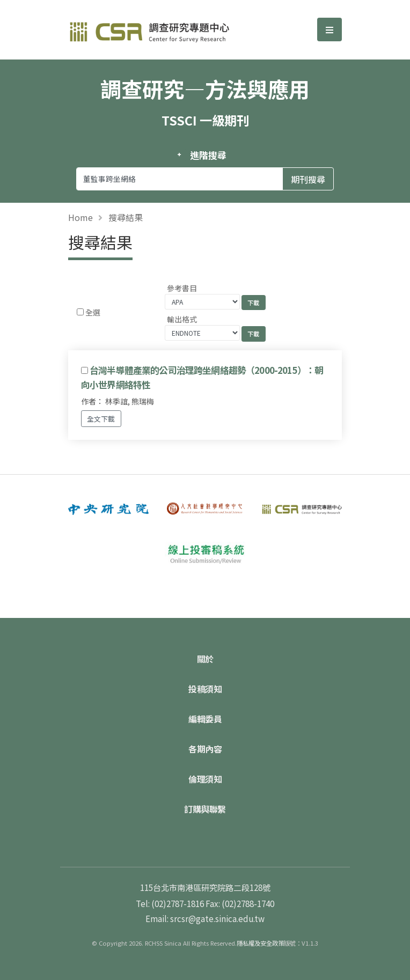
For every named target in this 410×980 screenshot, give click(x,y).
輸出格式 (182, 319)
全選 (93, 312)
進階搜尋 (208, 155)
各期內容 (205, 749)
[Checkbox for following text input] (80, 312)
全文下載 (101, 419)
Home (80, 217)
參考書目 (182, 288)
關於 (205, 659)
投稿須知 (205, 689)
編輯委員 (205, 719)
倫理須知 (205, 779)
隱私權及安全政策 (260, 943)
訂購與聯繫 (205, 809)
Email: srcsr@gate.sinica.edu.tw (205, 918)
